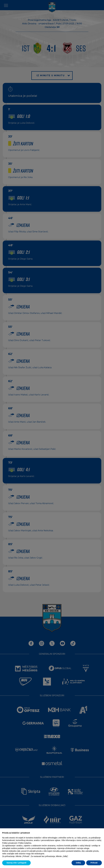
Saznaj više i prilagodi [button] (16, 863)
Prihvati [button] (94, 863)
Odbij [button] (78, 863)
